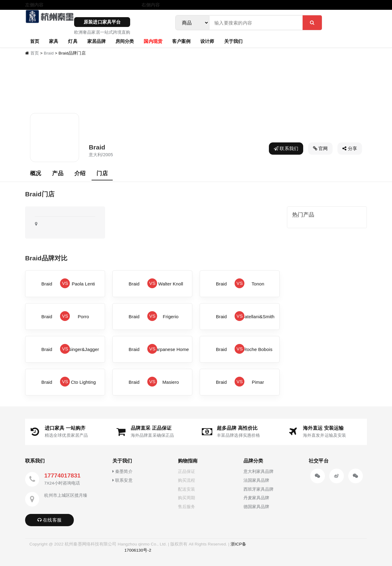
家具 (54, 41)
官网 (320, 148)
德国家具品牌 (256, 507)
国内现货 (153, 41)
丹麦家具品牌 (256, 498)
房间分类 (125, 41)
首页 (35, 41)
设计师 (207, 41)
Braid (49, 53)
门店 (102, 173)
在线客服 (49, 520)
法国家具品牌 (256, 480)
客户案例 (181, 41)
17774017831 (62, 475)
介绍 (80, 173)
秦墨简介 (123, 471)
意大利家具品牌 (259, 471)
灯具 (73, 41)
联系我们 (286, 148)
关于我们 (233, 41)
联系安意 (123, 480)
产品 (58, 173)
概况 (36, 173)
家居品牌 (96, 41)
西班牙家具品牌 (259, 489)
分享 (350, 148)
